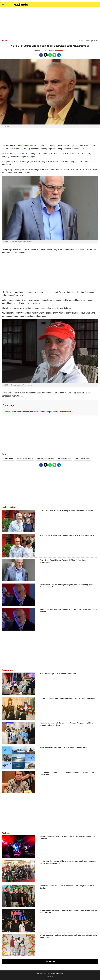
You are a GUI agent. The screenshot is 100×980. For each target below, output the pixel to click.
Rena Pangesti (49, 50)
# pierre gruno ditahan (25, 459)
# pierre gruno (8, 459)
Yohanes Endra (38, 50)
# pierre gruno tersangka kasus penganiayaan (54, 459)
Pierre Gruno (22, 146)
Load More (50, 961)
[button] (3, 4)
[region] (50, 23)
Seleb (4, 41)
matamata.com (46, 974)
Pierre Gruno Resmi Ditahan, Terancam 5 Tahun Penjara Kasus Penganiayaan (38, 412)
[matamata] (20, 5)
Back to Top (50, 977)
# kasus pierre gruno (82, 459)
